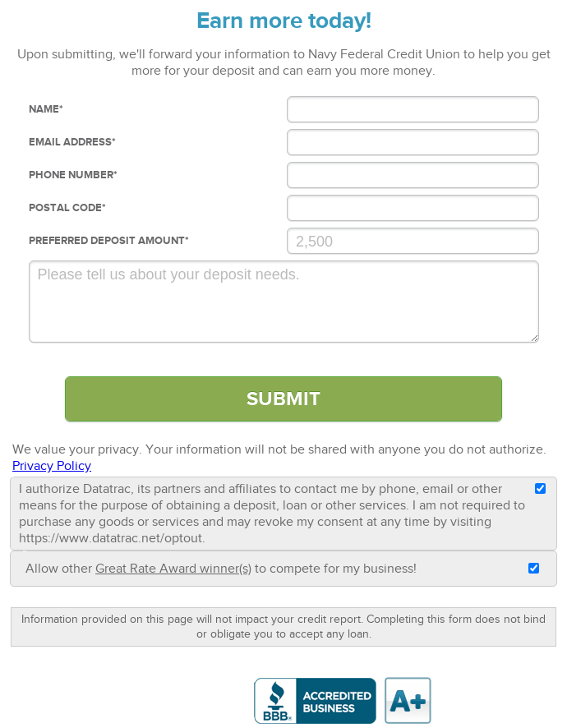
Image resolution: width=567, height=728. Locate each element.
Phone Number (73, 175)
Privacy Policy (52, 466)
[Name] (413, 109)
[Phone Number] (413, 175)
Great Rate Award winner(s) (173, 569)
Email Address (72, 142)
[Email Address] (413, 142)
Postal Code (67, 208)
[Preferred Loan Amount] (413, 241)
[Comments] (284, 302)
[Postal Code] (413, 208)
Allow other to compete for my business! (221, 569)
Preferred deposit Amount (109, 241)
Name (46, 109)
